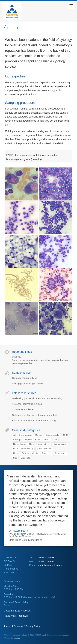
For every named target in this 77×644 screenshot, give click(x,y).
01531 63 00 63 (46, 558)
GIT (55, 440)
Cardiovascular (53, 435)
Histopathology (60, 444)
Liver (16, 449)
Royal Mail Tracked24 (16, 616)
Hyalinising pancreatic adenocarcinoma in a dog (37, 398)
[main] (38, 243)
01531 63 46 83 (46, 561)
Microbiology (27, 449)
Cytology (17, 440)
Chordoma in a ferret (23, 409)
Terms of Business (13, 626)
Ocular (36, 453)
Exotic (38, 440)
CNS (65, 435)
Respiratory (60, 453)
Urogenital (26, 458)
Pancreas (47, 453)
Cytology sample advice (24, 378)
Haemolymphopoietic (39, 444)
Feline (47, 440)
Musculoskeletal (44, 449)
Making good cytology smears (28, 383)
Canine (39, 435)
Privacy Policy (33, 626)
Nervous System (21, 453)
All (14, 435)
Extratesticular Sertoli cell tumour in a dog (34, 421)
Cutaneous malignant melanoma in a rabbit (35, 415)
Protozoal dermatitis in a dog (27, 404)
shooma (17, 638)
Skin (15, 458)
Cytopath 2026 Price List (18, 611)
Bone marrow (25, 435)
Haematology (19, 444)
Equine (28, 440)
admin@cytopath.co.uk (50, 565)
